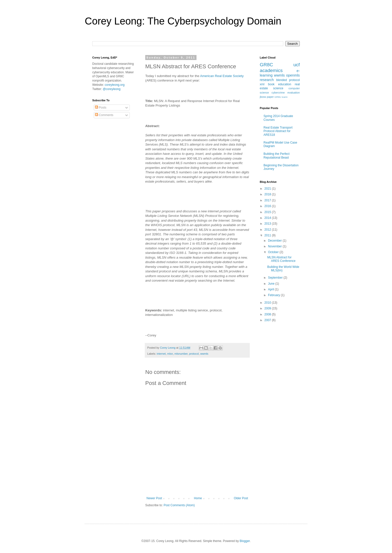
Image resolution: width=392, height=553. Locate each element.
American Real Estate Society (222, 76)
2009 (268, 308)
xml (262, 84)
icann (285, 97)
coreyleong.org (115, 85)
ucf (296, 65)
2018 (268, 194)
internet (161, 354)
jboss (263, 97)
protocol (194, 354)
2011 (268, 235)
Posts (101, 108)
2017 (268, 200)
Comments (104, 115)
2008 (268, 314)
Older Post (241, 498)
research (267, 80)
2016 (268, 206)
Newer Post (154, 498)
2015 (268, 212)
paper (270, 97)
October (274, 252)
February (274, 295)
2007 (268, 320)
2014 (268, 218)
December (275, 241)
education (285, 84)
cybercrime (278, 93)
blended (282, 80)
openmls (293, 75)
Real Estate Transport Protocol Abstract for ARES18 (278, 131)
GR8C (266, 65)
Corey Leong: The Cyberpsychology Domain (183, 21)
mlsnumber (181, 354)
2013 (268, 224)
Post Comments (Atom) (179, 505)
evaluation (294, 93)
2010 (268, 303)
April (271, 289)
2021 (268, 189)
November (275, 246)
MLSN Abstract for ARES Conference (281, 259)
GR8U (278, 97)
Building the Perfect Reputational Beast (276, 156)
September (276, 278)
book (271, 84)
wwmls (204, 354)
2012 (268, 230)
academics (271, 70)
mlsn (170, 354)
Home (198, 498)
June (272, 284)
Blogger (245, 541)
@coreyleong (112, 89)
